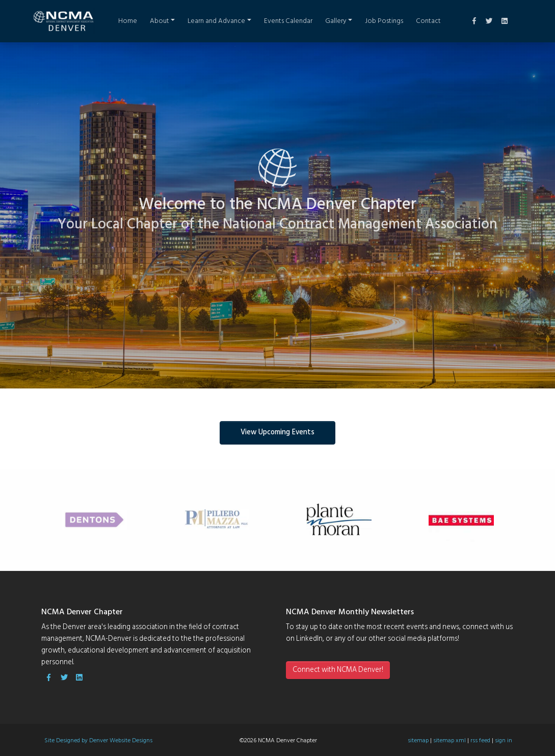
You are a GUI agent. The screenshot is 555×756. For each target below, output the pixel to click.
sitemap (418, 741)
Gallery (336, 21)
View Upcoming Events (277, 433)
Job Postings (384, 21)
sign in (504, 741)
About (160, 21)
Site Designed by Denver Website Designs (98, 741)
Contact (428, 21)
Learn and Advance (216, 21)
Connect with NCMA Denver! (338, 670)
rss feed (480, 741)
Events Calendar (288, 21)
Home (128, 21)
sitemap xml (450, 741)
